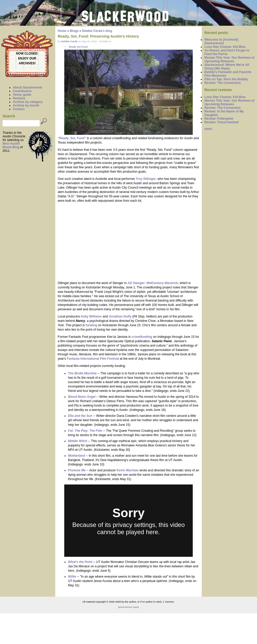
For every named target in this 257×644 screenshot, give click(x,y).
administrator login (128, 607)
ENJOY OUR (27, 58)
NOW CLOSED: (27, 54)
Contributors (22, 91)
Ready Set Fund (78, 47)
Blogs (74, 31)
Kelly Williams (91, 316)
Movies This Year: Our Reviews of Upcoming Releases (229, 59)
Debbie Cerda (70, 41)
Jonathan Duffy (120, 316)
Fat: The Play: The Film (85, 431)
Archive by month (26, 105)
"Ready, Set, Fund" (72, 138)
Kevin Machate (128, 470)
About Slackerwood (27, 87)
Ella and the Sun (80, 416)
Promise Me (77, 470)
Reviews (19, 98)
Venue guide (22, 95)
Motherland (77, 456)
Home (62, 31)
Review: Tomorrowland (221, 122)
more (208, 129)
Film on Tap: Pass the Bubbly (226, 79)
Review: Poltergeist (219, 119)
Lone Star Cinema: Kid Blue (225, 47)
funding (91, 325)
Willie (72, 577)
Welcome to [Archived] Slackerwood (221, 41)
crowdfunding (142, 337)
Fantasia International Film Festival (93, 359)
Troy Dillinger (146, 179)
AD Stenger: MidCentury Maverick (153, 283)
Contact (19, 109)
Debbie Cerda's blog (97, 31)
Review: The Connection (222, 83)
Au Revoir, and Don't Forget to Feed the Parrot (227, 52)
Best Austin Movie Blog (11, 145)
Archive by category (28, 102)
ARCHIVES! (27, 63)
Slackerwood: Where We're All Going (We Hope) (227, 67)
